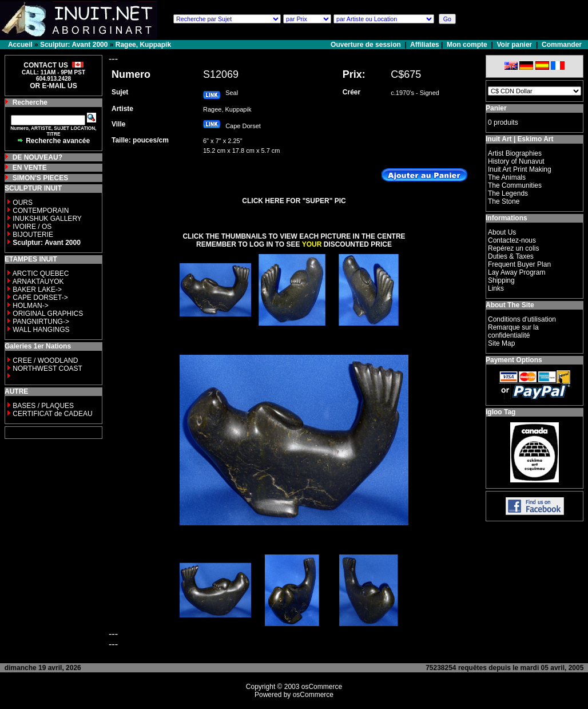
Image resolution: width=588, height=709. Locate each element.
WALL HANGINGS (41, 330)
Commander (562, 45)
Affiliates (425, 45)
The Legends (508, 193)
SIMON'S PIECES (41, 178)
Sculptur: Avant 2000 (74, 45)
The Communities (515, 185)
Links (496, 288)
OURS (23, 203)
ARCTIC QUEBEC (41, 274)
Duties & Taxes (511, 256)
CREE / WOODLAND (44, 361)
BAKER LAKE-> (37, 290)
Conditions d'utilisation (522, 319)
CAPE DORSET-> (40, 298)
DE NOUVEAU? (37, 157)
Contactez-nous (512, 240)
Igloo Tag (500, 412)
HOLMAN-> (30, 306)
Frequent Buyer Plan (519, 264)
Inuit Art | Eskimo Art (519, 139)
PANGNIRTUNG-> (41, 322)
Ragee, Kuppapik (143, 45)
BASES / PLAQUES (43, 406)
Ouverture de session (367, 45)
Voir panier (514, 45)
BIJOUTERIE (33, 235)
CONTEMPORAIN (41, 211)
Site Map (501, 343)
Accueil (20, 45)
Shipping (501, 280)
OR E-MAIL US (53, 86)
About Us (502, 232)
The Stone (504, 201)
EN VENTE (30, 168)
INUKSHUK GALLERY (47, 219)
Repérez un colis (513, 248)
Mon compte (467, 45)
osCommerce (322, 687)
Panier (496, 108)
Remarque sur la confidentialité (513, 331)
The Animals (507, 177)
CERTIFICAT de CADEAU (52, 414)
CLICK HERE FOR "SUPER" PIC (294, 201)
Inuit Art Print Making (520, 169)
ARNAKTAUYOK (38, 282)
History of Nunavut (516, 161)
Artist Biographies (515, 153)
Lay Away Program (517, 272)
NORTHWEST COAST (47, 369)
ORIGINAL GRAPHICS (48, 314)
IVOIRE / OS (32, 227)
